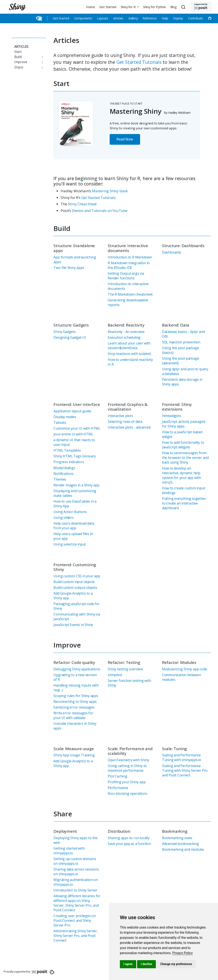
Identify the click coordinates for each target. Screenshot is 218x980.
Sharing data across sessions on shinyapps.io (76, 872)
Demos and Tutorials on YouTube (100, 211)
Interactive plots (120, 416)
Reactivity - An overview (126, 332)
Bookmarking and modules (183, 849)
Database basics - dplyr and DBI (183, 334)
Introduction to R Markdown (130, 257)
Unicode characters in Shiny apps (75, 726)
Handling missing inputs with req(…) (76, 688)
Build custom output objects (75, 588)
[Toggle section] (41, 57)
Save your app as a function (129, 844)
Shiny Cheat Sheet (82, 204)
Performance (118, 788)
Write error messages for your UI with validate (73, 715)
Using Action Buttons (70, 512)
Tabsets (60, 423)
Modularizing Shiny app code (185, 669)
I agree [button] (128, 964)
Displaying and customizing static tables (75, 493)
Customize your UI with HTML (77, 428)
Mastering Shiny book (110, 191)
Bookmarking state (177, 838)
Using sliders (63, 518)
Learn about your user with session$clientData (129, 346)
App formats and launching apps (75, 260)
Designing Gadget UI (70, 337)
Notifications (63, 474)
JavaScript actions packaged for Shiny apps (184, 424)
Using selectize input (70, 544)
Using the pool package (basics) (181, 350)
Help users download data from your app (74, 526)
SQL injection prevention (181, 342)
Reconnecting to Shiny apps (75, 701)
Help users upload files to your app (73, 536)
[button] (130, 7)
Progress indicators (69, 462)
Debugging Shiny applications (77, 669)
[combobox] (184, 7)
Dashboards (172, 252)
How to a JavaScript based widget (182, 434)
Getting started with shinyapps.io (69, 851)
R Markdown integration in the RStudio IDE (129, 265)
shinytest (115, 675)
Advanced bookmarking (180, 844)
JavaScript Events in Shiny (73, 625)
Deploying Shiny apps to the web (75, 840)
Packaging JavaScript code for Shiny (76, 606)
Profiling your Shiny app (127, 782)
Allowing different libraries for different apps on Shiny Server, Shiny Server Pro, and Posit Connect (77, 903)
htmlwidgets (172, 416)
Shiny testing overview (125, 669)
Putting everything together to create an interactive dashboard (184, 503)
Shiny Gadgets (65, 332)
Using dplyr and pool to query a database (185, 371)
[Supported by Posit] (201, 7)
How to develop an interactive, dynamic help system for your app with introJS (181, 475)
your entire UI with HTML (73, 434)
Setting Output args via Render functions (126, 276)
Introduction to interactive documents (128, 286)
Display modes (65, 417)
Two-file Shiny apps (69, 268)
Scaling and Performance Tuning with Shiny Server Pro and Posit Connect (185, 770)
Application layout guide (72, 411)
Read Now (125, 139)
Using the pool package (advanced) (181, 361)
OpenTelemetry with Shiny (128, 760)
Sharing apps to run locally (129, 838)
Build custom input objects (74, 582)
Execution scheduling (124, 337)
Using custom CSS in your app (77, 576)
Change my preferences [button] (176, 964)
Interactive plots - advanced (129, 427)
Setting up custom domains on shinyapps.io (75, 861)
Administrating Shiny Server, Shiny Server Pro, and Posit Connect (75, 936)
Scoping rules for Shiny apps (76, 696)
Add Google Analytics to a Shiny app (73, 596)
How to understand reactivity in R (130, 362)
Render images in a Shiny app (76, 485)
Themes (60, 479)
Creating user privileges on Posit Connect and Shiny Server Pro (75, 920)
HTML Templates (67, 450)
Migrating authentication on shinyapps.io (76, 882)
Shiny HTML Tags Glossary (75, 456)
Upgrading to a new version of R (75, 677)
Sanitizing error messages (74, 707)
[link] (182, 953)
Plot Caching (118, 776)
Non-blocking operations (127, 793)
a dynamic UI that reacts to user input (74, 442)
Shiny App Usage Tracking (74, 755)
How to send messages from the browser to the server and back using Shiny (185, 458)
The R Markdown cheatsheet (130, 294)
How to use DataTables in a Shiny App (75, 504)
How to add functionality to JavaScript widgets (183, 445)
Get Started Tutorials (139, 62)
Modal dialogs (64, 468)
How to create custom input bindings (184, 490)
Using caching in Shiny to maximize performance (127, 768)
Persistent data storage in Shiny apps (182, 382)
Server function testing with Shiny (129, 683)
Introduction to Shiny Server (75, 890)
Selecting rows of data (125, 421)
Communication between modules (181, 677)
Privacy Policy (182, 953)
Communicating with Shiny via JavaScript (77, 617)
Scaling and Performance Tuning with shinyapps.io (182, 757)
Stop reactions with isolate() (129, 354)
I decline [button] (146, 964)
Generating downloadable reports (128, 302)
